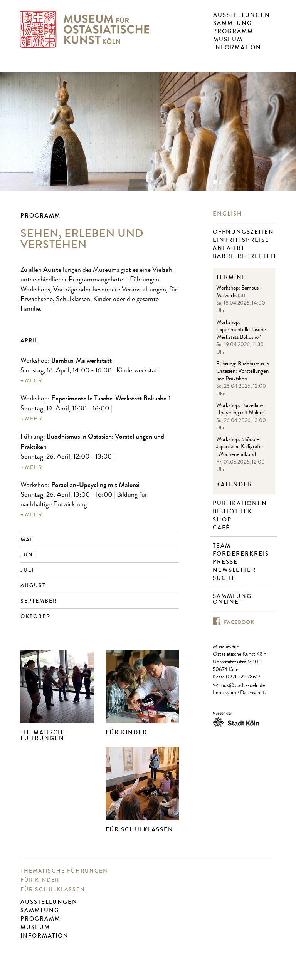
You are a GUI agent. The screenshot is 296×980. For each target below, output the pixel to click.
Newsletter (235, 570)
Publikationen (241, 503)
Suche (225, 578)
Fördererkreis (242, 554)
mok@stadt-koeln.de (242, 686)
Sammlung (233, 23)
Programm (233, 31)
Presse (226, 562)
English (229, 214)
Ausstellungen (242, 15)
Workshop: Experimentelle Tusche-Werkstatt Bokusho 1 (242, 330)
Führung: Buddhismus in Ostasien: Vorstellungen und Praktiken (243, 372)
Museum (228, 39)
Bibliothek (234, 512)
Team (223, 546)
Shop (223, 520)
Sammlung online (232, 599)
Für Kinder (126, 732)
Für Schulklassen (140, 829)
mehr (34, 381)
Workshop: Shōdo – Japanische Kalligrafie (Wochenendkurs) (240, 447)
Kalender (234, 485)
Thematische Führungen (44, 735)
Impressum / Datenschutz (240, 693)
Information (237, 47)
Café (222, 528)
